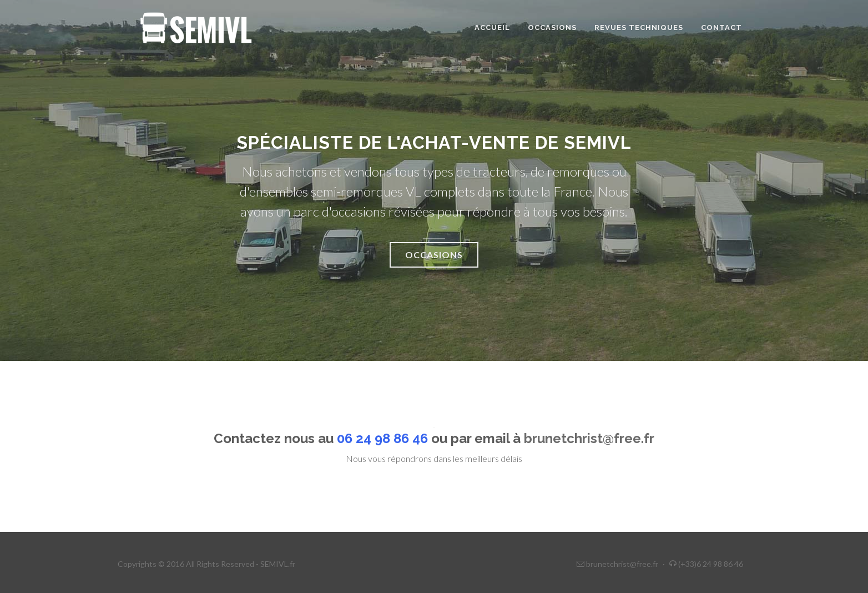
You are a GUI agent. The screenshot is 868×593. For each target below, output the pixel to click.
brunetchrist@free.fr (589, 438)
